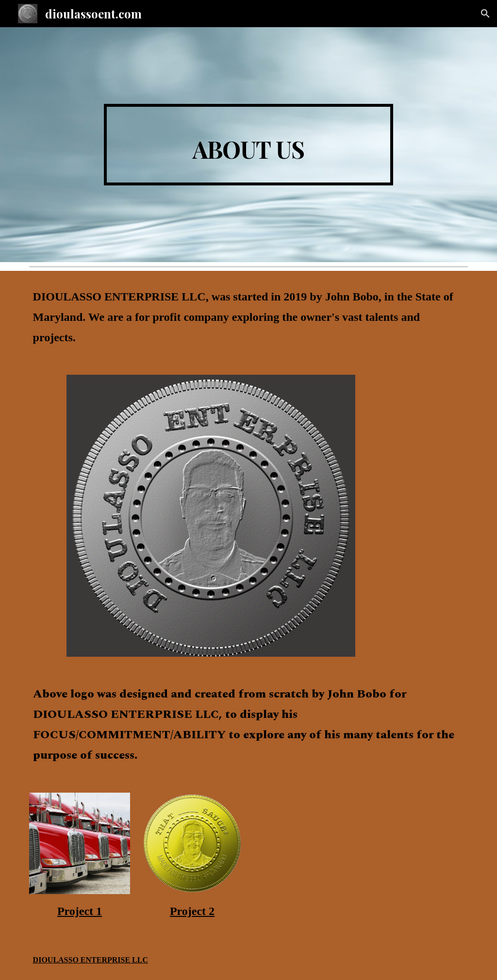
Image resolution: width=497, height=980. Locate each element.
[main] (248, 145)
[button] (485, 14)
